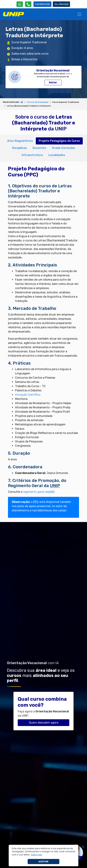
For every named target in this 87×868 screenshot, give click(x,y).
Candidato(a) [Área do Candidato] (42, 4)
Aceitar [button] (43, 862)
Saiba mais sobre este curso (30, 54)
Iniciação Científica (28, 395)
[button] (37, 855)
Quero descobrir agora (44, 723)
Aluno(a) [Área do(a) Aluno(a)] (61, 4)
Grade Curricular (64, 148)
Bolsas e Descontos (24, 59)
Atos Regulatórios (20, 141)
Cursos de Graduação (38, 102)
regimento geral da (39, 492)
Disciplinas (19, 148)
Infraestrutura (32, 155)
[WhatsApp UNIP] (20, 4)
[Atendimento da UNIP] (28, 4)
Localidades (57, 155)
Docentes (39, 148)
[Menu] (79, 14)
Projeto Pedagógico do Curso (59, 141)
